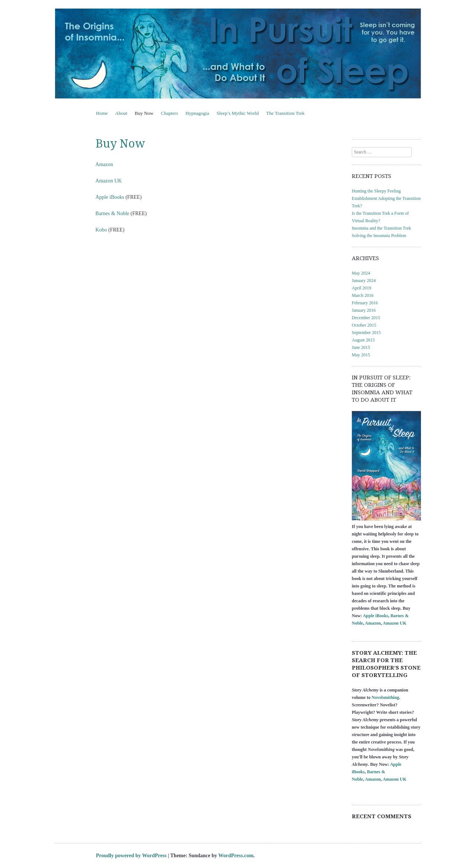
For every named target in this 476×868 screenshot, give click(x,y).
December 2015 (366, 318)
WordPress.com (236, 856)
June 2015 (361, 347)
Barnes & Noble (112, 213)
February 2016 (365, 303)
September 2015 (366, 333)
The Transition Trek (285, 113)
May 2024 (361, 273)
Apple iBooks (110, 197)
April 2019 (361, 288)
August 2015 (363, 340)
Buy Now (144, 113)
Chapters (169, 113)
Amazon (104, 164)
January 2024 (364, 281)
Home (102, 113)
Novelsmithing (385, 697)
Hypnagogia (197, 113)
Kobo (101, 230)
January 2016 (364, 310)
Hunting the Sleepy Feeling (376, 191)
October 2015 (364, 325)
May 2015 (361, 355)
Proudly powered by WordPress (131, 856)
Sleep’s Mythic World (238, 113)
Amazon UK (109, 181)
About (121, 113)
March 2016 (363, 295)
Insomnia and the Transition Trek (381, 228)
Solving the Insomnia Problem (379, 236)
